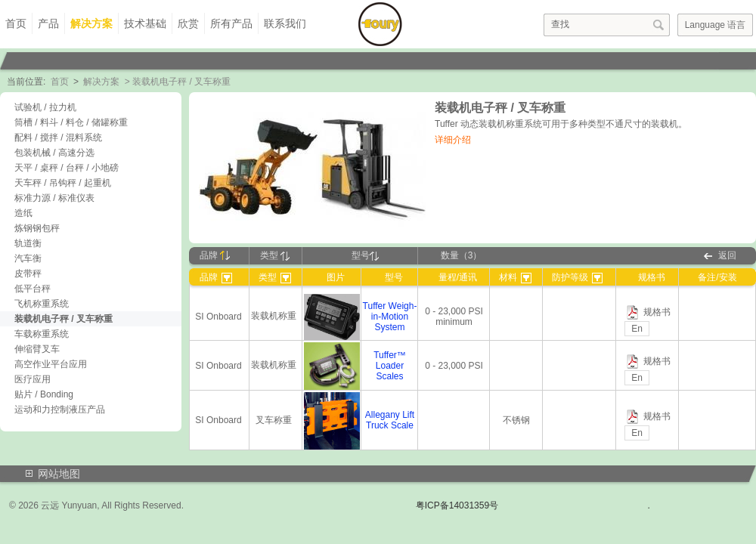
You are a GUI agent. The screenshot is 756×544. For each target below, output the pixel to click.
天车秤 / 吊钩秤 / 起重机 (63, 183)
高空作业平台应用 (51, 364)
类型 (275, 255)
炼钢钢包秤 (37, 228)
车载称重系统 (42, 334)
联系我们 (285, 23)
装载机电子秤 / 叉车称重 (64, 319)
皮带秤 (28, 274)
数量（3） (462, 255)
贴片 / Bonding (44, 394)
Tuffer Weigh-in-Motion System (390, 317)
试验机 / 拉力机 (45, 107)
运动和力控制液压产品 (60, 410)
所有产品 (231, 23)
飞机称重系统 (42, 304)
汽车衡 (28, 258)
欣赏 (188, 23)
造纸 (23, 213)
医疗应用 (33, 379)
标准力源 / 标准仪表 (54, 198)
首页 (16, 23)
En (637, 329)
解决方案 (91, 23)
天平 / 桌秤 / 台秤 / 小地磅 (67, 168)
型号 (365, 255)
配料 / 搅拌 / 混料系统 (58, 138)
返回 (727, 255)
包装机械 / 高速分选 (54, 153)
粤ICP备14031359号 (457, 505)
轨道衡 (28, 243)
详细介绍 (453, 140)
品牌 (215, 255)
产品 (48, 23)
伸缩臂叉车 (37, 349)
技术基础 (145, 23)
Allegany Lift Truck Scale (390, 420)
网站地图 (59, 474)
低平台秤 (33, 289)
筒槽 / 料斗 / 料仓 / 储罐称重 (71, 122)
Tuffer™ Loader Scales (390, 366)
